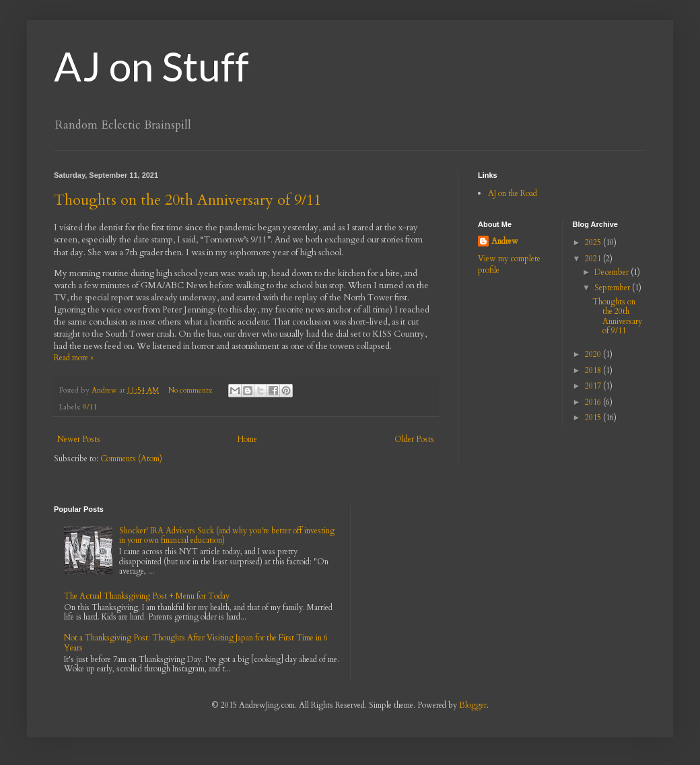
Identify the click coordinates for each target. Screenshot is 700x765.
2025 (594, 242)
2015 (594, 418)
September (613, 288)
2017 (594, 386)
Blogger (473, 705)
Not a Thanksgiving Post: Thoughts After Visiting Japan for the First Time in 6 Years (196, 642)
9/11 (90, 407)
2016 (594, 402)
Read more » (74, 358)
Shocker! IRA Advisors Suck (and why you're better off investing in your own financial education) (227, 535)
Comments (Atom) (131, 459)
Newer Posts (79, 439)
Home (247, 439)
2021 (594, 259)
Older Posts (414, 439)
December (612, 272)
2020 (594, 354)
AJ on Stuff (151, 66)
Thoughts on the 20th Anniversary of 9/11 (187, 200)
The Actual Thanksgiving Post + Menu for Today (147, 596)
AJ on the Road (513, 193)
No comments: (191, 390)
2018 (594, 370)
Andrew (505, 241)
